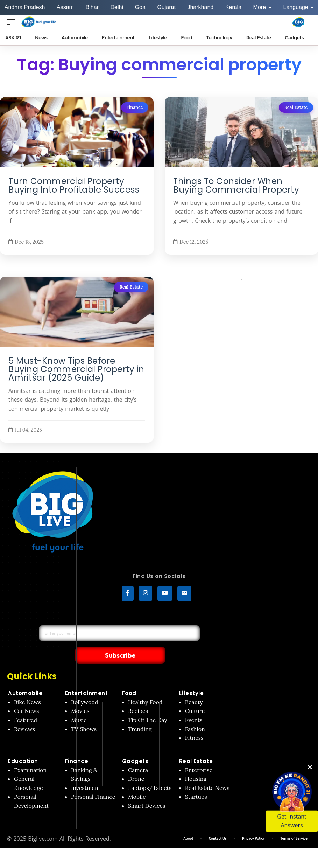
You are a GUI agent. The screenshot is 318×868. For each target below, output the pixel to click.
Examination (30, 756)
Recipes (138, 697)
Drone (136, 765)
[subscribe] (184, 595)
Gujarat (166, 7)
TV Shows (84, 715)
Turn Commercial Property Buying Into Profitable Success (74, 186)
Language (299, 7)
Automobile (25, 679)
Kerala (233, 7)
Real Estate (296, 107)
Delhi (116, 7)
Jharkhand (200, 7)
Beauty (194, 688)
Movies (80, 697)
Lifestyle (192, 679)
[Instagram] (146, 595)
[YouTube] (165, 595)
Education (23, 747)
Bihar (92, 7)
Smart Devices (147, 792)
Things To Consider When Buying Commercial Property (236, 186)
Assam (65, 7)
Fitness (194, 724)
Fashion (195, 715)
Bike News (27, 688)
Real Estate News (207, 773)
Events (194, 706)
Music (79, 706)
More (262, 7)
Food (129, 679)
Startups (196, 783)
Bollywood (84, 688)
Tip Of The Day (148, 706)
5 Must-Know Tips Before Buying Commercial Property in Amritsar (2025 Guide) (76, 370)
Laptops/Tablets (150, 773)
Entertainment (87, 679)
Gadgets (135, 747)
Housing (196, 765)
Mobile (137, 783)
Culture (195, 697)
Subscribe (167, 640)
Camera (138, 756)
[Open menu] (13, 22)
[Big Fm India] (298, 22)
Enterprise (199, 756)
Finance (135, 107)
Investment (86, 773)
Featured (26, 706)
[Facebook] (128, 595)
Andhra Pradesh (25, 7)
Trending (140, 715)
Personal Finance (93, 783)
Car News (26, 697)
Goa (140, 7)
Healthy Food (145, 688)
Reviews (24, 715)
